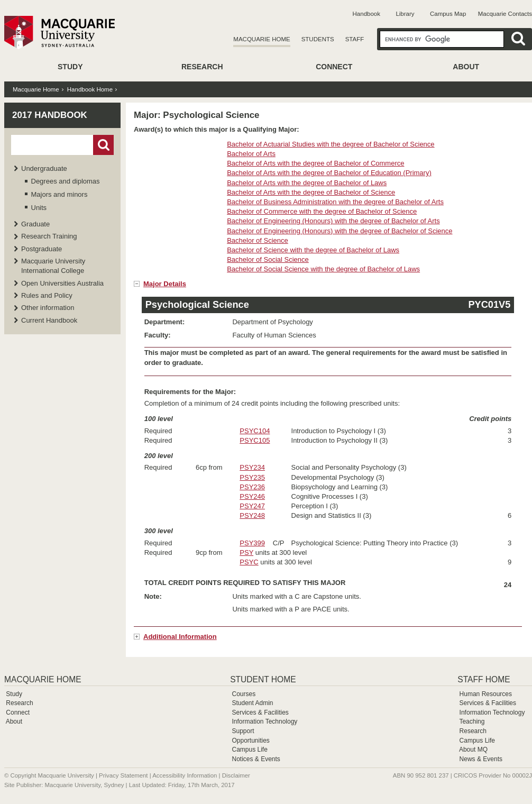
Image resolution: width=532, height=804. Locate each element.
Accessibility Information (185, 775)
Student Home (263, 679)
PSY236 (252, 487)
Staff (355, 39)
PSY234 (252, 467)
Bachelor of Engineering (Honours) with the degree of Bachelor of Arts (333, 221)
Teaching (472, 721)
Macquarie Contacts (505, 14)
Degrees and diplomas (66, 181)
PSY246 (252, 496)
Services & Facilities (260, 712)
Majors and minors (59, 194)
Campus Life (249, 750)
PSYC (249, 562)
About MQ (473, 750)
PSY (246, 552)
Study (70, 67)
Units (39, 208)
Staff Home (484, 679)
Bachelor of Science (258, 240)
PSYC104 (255, 431)
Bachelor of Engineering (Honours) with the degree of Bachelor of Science (340, 231)
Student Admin (252, 703)
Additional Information (180, 637)
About (466, 67)
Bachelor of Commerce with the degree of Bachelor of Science (322, 211)
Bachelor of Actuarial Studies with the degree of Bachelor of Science (331, 144)
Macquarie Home (262, 39)
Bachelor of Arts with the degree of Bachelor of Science (311, 192)
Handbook (366, 14)
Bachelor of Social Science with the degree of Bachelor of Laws (323, 269)
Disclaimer (236, 775)
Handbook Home (90, 89)
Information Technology (264, 721)
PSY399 (252, 543)
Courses (244, 694)
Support (243, 731)
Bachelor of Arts (251, 154)
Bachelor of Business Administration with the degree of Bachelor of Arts (335, 202)
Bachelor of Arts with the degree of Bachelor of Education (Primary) (329, 173)
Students (318, 39)
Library (405, 14)
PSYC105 (255, 440)
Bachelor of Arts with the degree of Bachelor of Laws (307, 183)
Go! (103, 145)
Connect (334, 67)
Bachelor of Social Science (268, 259)
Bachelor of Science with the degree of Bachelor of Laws (313, 250)
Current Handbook (49, 320)
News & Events (481, 759)
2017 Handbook (50, 115)
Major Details (165, 284)
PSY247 (252, 506)
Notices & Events (256, 759)
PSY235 (252, 477)
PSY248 (252, 515)
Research (202, 67)
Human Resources (486, 694)
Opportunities (250, 741)
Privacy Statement (123, 775)
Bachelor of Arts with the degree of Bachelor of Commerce (315, 163)
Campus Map (448, 14)
